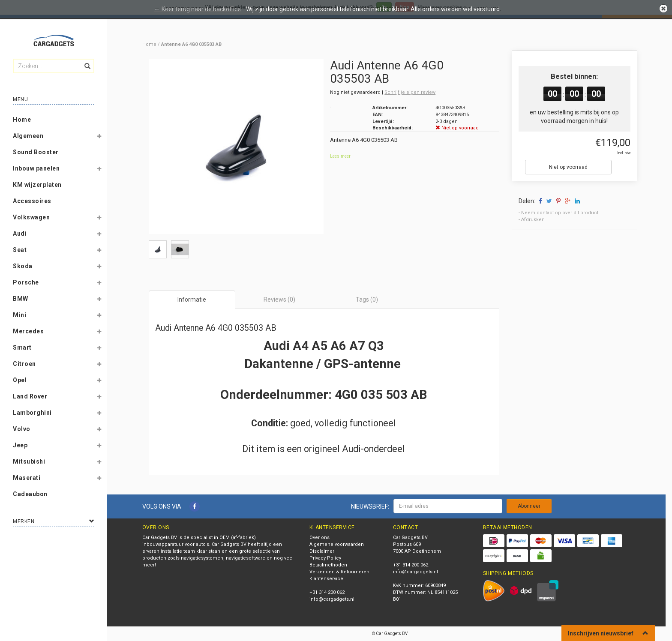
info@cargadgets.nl (332, 599)
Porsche (26, 282)
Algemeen (28, 136)
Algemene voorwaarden (337, 544)
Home (22, 120)
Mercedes (28, 331)
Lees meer (340, 156)
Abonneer (529, 506)
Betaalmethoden (328, 565)
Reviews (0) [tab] (279, 300)
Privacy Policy (325, 558)
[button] (99, 138)
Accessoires (32, 201)
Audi (20, 234)
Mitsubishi (29, 461)
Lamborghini (32, 413)
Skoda (23, 266)
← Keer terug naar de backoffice (198, 9)
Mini (19, 315)
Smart (22, 347)
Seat (20, 250)
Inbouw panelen (36, 168)
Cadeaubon (30, 494)
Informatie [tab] (192, 300)
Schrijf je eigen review (410, 92)
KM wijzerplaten (37, 185)
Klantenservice (326, 579)
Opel (20, 380)
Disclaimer (322, 551)
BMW (21, 299)
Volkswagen (31, 217)
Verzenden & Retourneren (339, 572)
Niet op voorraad (568, 167)
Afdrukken (533, 220)
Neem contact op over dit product (560, 213)
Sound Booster (36, 152)
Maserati (27, 478)
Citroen (24, 364)
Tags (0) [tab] (367, 300)
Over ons (319, 538)
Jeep (20, 445)
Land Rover (30, 396)
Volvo (22, 429)
